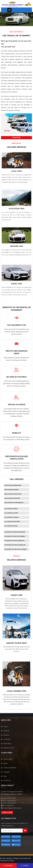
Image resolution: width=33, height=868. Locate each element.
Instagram (16, 837)
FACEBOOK (6, 837)
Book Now (8, 865)
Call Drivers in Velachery (12, 522)
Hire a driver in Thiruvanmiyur (14, 503)
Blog (5, 776)
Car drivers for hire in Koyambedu (15, 536)
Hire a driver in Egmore (11, 490)
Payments (7, 772)
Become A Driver (9, 748)
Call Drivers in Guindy (11, 513)
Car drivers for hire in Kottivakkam (15, 549)
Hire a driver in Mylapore (12, 498)
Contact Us (7, 780)
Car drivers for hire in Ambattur (14, 541)
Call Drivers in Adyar (11, 526)
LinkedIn (6, 845)
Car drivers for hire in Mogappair (15, 532)
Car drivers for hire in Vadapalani (15, 545)
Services (6, 735)
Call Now (25, 865)
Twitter (16, 841)
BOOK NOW (16, 138)
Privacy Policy (8, 759)
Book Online (7, 744)
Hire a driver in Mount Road (13, 494)
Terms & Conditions (10, 768)
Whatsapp (6, 841)
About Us (7, 731)
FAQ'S (6, 764)
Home (5, 727)
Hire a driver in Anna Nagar (13, 485)
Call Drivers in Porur (11, 509)
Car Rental (7, 739)
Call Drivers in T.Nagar (11, 517)
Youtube (16, 845)
